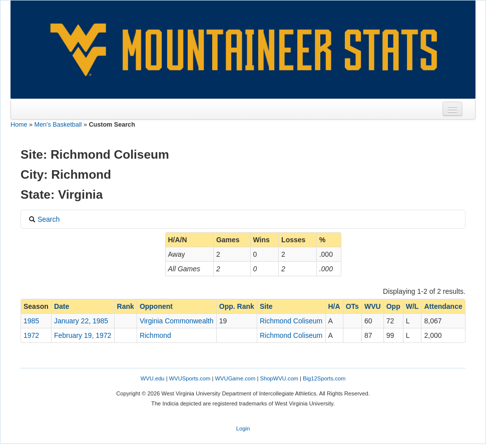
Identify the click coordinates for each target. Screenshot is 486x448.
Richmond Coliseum (291, 321)
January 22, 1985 (81, 321)
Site (266, 306)
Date (62, 306)
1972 (31, 335)
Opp (393, 306)
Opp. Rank (237, 306)
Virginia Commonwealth (177, 321)
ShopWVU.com (279, 378)
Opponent (156, 306)
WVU (373, 306)
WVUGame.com (235, 378)
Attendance (443, 306)
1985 (31, 321)
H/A (334, 306)
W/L (412, 306)
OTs (352, 306)
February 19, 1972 (83, 335)
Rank (126, 306)
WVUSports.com (190, 378)
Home (19, 125)
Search (44, 219)
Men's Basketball (58, 125)
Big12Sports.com (324, 378)
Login (243, 428)
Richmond (155, 335)
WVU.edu (153, 378)
